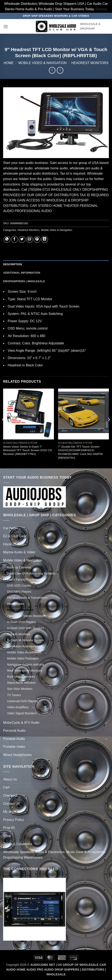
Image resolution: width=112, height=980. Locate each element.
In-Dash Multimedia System (25, 640)
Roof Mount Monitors (21, 677)
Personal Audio (14, 731)
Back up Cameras (19, 567)
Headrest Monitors (90, 63)
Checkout (10, 795)
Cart (6, 787)
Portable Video (14, 747)
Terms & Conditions (18, 844)
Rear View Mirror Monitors (25, 671)
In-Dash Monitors (19, 634)
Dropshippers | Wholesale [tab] (24, 281)
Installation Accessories (23, 646)
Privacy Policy (14, 820)
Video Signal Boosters (22, 713)
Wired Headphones (17, 755)
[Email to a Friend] (30, 239)
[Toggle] (106, 528)
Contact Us (11, 804)
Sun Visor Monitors (20, 689)
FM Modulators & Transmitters (27, 598)
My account (12, 812)
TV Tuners (14, 695)
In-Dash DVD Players (21, 622)
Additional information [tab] (22, 273)
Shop (7, 836)
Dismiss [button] (101, 9)
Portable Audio (14, 739)
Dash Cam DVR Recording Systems (31, 573)
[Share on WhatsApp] (7, 239)
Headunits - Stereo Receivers (27, 616)
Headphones (16, 604)
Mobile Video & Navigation (43, 63)
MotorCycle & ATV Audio (21, 723)
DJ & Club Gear (15, 536)
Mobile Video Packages (23, 658)
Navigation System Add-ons (26, 664)
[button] (6, 26)
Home (9, 63)
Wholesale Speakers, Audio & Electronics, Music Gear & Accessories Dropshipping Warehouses (54, 855)
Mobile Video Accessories (24, 652)
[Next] (109, 428)
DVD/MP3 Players (19, 592)
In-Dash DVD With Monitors (26, 628)
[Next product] (52, 70)
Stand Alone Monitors (21, 683)
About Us (10, 779)
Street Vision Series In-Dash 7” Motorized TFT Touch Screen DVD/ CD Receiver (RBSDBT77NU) (28, 450)
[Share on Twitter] (22, 239)
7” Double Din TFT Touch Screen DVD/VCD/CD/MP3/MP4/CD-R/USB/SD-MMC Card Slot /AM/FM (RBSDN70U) (80, 452)
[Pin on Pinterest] (37, 239)
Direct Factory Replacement (26, 580)
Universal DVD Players (22, 701)
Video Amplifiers (18, 707)
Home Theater (14, 544)
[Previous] (3, 428)
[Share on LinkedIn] (45, 239)
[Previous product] (60, 70)
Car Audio (10, 528)
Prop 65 (9, 828)
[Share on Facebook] (15, 239)
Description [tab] (13, 264)
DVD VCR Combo (19, 586)
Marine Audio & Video (19, 552)
